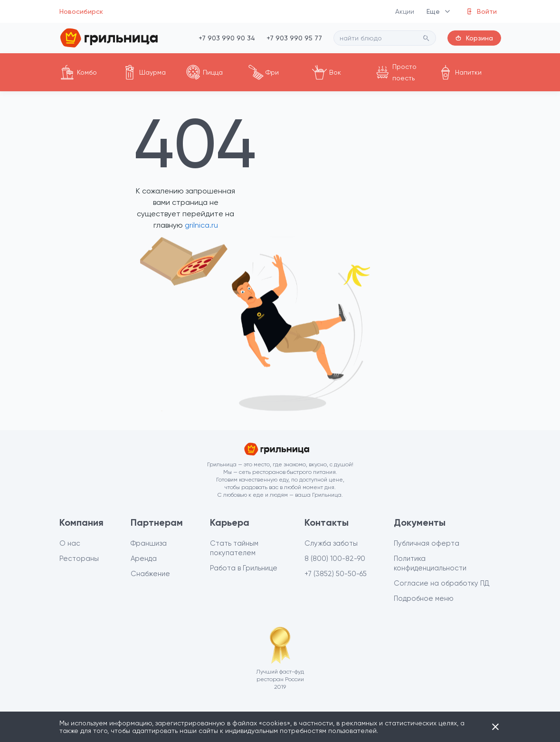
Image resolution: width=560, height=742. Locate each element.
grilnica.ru (200, 225)
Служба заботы (331, 543)
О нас (70, 543)
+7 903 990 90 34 (227, 38)
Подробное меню (424, 598)
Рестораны (79, 559)
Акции (405, 11)
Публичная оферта (427, 543)
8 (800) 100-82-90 (335, 559)
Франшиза (149, 543)
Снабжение (150, 574)
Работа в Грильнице (244, 568)
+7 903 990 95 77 (294, 38)
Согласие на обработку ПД (442, 583)
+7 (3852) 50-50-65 (336, 574)
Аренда (144, 559)
